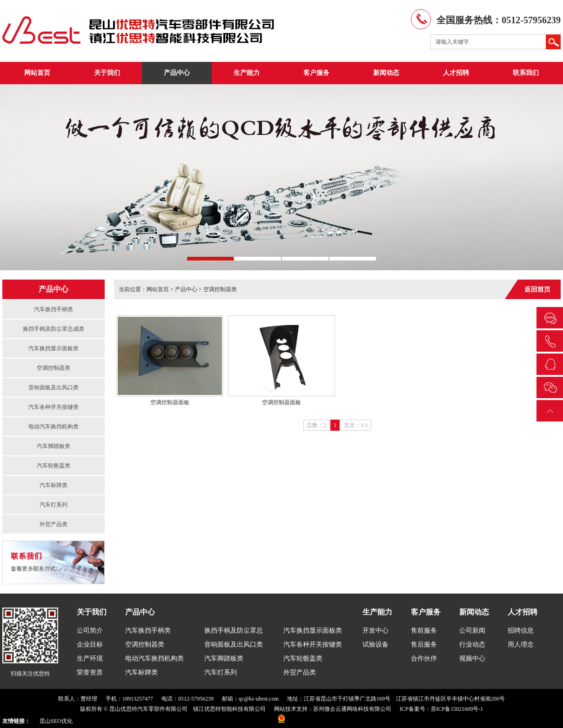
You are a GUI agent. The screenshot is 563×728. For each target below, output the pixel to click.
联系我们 (526, 73)
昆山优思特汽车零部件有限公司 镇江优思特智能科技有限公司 (188, 709)
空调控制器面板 (170, 402)
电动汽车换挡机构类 (54, 427)
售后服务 (424, 645)
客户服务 (316, 73)
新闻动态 (386, 73)
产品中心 (177, 73)
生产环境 (90, 658)
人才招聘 (456, 73)
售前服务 (424, 631)
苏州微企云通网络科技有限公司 (352, 709)
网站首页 (37, 73)
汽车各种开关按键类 (54, 407)
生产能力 (247, 73)
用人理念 (521, 645)
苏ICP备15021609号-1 (457, 709)
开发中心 (375, 631)
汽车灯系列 (54, 505)
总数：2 (316, 425)
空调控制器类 (54, 368)
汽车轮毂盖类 (54, 466)
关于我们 (107, 73)
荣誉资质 (90, 672)
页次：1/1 (356, 425)
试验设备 (375, 645)
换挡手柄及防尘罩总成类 (54, 329)
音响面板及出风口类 (54, 387)
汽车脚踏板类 (54, 446)
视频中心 (472, 658)
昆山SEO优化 (56, 721)
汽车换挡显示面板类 (54, 348)
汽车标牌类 (54, 485)
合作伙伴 (424, 658)
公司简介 (90, 631)
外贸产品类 (54, 524)
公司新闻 (472, 631)
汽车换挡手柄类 (54, 309)
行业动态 (472, 645)
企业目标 (90, 645)
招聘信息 (521, 631)
